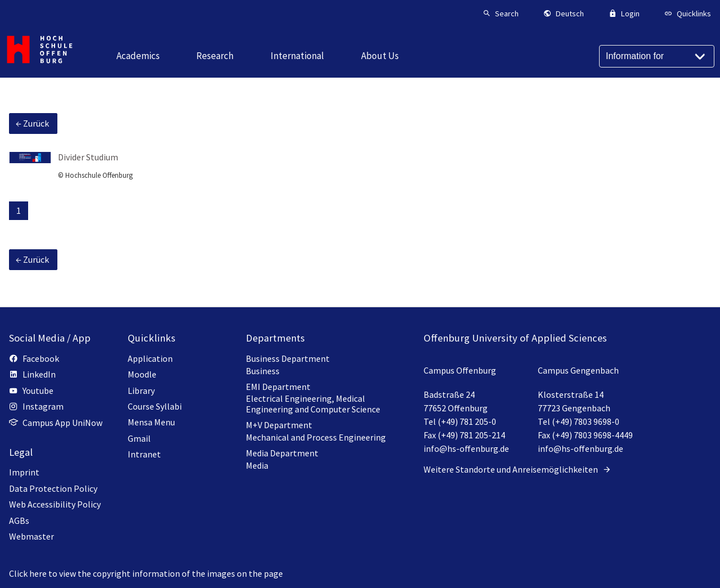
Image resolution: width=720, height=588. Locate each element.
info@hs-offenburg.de (466, 448)
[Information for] (657, 56)
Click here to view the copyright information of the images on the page (146, 573)
